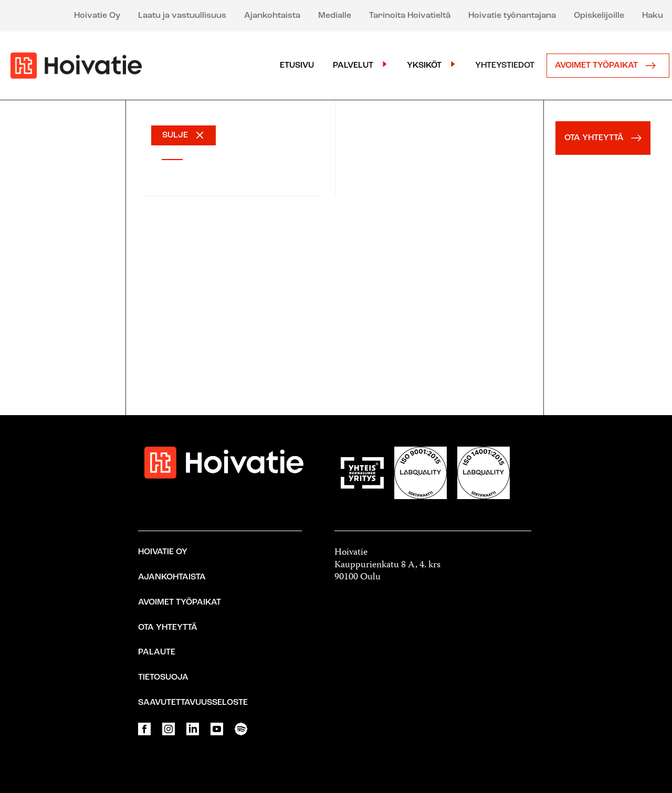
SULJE (175, 135)
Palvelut (353, 66)
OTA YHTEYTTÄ (606, 138)
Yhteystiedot (505, 66)
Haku (653, 16)
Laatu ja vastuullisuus (182, 16)
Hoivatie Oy (97, 16)
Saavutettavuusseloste (193, 703)
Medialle (335, 16)
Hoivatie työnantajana (512, 16)
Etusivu (297, 66)
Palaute (157, 652)
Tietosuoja (163, 678)
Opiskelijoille (599, 16)
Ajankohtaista (272, 16)
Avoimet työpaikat (608, 66)
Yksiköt (424, 66)
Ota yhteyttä (168, 628)
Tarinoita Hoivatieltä (410, 16)
